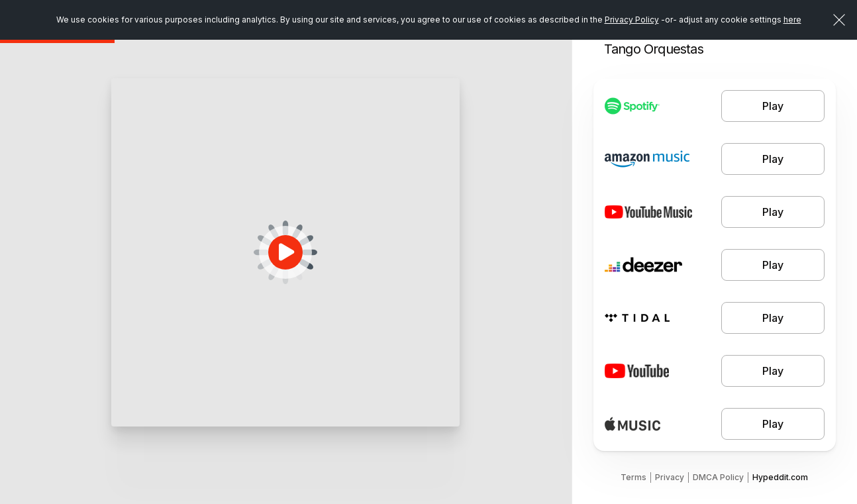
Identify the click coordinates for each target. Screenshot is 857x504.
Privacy (670, 477)
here (792, 20)
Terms (633, 477)
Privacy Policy (632, 20)
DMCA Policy (718, 477)
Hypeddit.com (780, 477)
